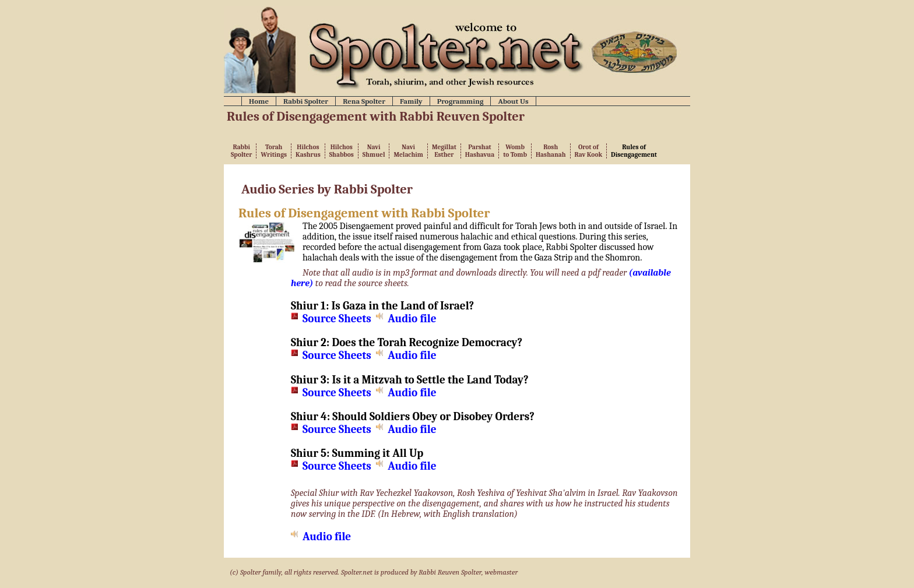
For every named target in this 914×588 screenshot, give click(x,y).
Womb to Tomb (515, 151)
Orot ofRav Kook (589, 151)
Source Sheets (337, 319)
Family (411, 101)
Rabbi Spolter (306, 101)
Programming (460, 101)
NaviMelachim (408, 151)
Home (259, 101)
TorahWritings (274, 151)
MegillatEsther (444, 151)
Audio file (412, 319)
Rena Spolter (364, 101)
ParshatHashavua (480, 151)
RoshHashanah (551, 151)
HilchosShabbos (342, 151)
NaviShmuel (374, 151)
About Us (513, 101)
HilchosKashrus (308, 151)
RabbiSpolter (241, 151)
